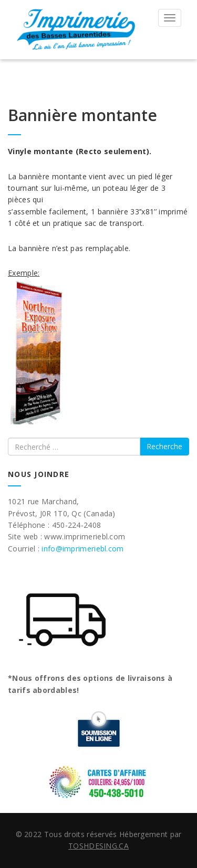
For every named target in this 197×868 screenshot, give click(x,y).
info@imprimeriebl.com (82, 549)
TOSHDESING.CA (98, 846)
